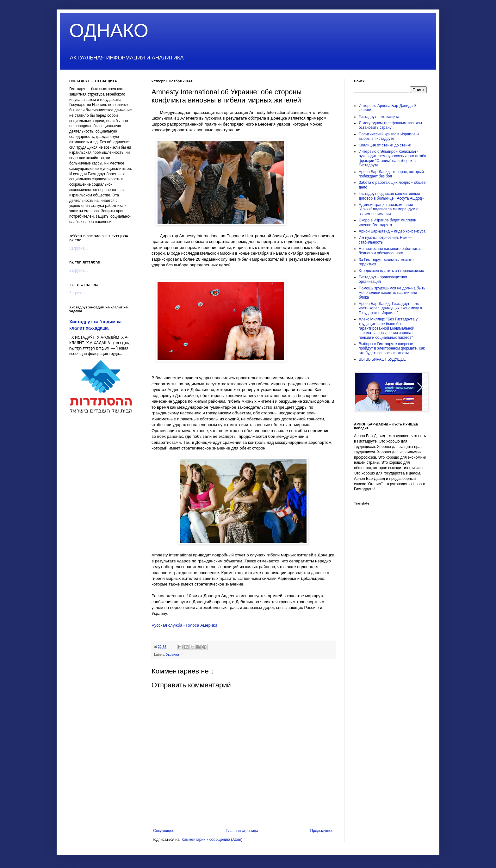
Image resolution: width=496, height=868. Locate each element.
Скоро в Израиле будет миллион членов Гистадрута (387, 222)
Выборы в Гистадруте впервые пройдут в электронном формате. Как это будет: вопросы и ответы (392, 348)
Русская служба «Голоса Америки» (186, 625)
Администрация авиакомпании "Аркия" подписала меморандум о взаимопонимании (389, 209)
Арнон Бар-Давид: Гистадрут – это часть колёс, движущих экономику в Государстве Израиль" (390, 308)
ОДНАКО (109, 31)
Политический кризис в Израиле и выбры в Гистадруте (389, 136)
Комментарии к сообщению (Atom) (212, 840)
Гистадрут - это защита (379, 117)
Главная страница (242, 831)
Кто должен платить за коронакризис (391, 271)
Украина (173, 654)
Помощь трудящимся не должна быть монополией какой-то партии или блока (392, 293)
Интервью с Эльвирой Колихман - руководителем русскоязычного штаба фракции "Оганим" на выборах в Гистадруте (393, 158)
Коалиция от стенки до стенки (385, 145)
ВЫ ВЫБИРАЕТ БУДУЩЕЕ (382, 359)
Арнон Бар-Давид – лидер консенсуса (392, 231)
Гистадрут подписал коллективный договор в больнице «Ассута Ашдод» (391, 196)
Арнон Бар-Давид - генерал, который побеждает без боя (391, 174)
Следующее (164, 831)
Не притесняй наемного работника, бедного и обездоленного (390, 251)
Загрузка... (79, 248)
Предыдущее (322, 831)
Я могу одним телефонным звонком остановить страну (390, 125)
